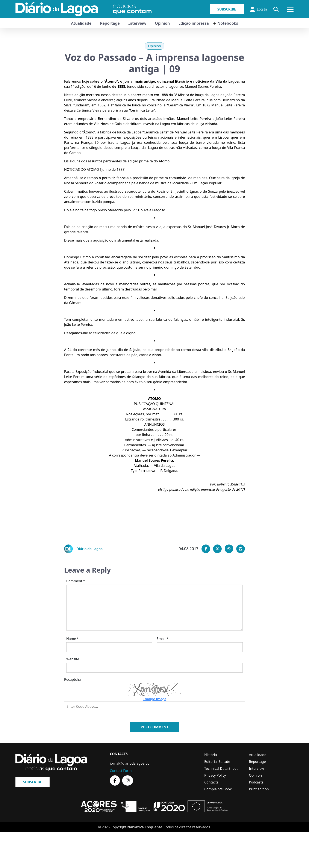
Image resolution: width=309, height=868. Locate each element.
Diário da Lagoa (89, 549)
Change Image (154, 699)
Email (162, 639)
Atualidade (81, 23)
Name (73, 639)
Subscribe (227, 9)
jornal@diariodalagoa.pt (129, 763)
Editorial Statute (217, 762)
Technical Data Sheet (221, 768)
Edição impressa (194, 23)
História (211, 755)
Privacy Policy (215, 775)
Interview (137, 23)
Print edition (259, 789)
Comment (76, 581)
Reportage (110, 23)
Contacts (211, 782)
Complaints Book (218, 789)
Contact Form (121, 771)
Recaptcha (73, 679)
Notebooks (228, 23)
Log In (259, 9)
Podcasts (256, 782)
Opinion (162, 23)
